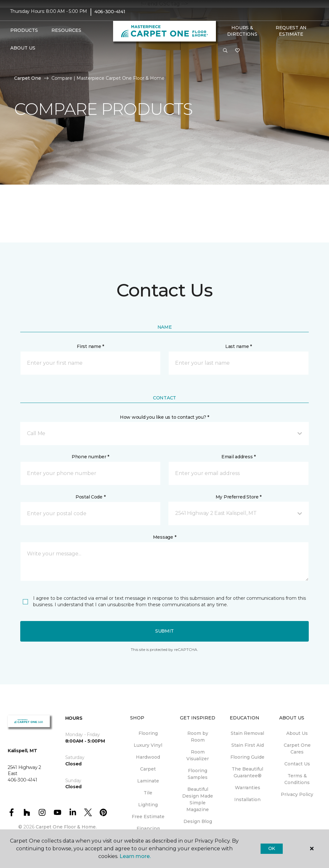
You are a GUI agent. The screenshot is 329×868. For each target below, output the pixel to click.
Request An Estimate (291, 31)
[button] (225, 51)
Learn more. (135, 856)
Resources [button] (66, 30)
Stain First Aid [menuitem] (248, 745)
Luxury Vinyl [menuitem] (148, 745)
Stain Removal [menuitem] (247, 733)
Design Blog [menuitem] (198, 821)
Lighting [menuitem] (148, 805)
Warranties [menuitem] (248, 788)
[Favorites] (237, 51)
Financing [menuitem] (148, 828)
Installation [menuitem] (247, 799)
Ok (272, 848)
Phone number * (90, 457)
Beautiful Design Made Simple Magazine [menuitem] (198, 799)
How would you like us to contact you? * (164, 417)
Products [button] (24, 30)
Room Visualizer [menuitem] (198, 755)
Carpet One (28, 78)
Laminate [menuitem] (148, 781)
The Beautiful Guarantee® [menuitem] (247, 772)
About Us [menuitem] (297, 733)
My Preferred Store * (239, 497)
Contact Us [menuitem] (297, 764)
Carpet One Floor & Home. (66, 827)
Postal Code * (90, 497)
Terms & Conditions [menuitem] (297, 779)
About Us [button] (23, 48)
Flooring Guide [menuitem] (247, 757)
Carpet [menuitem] (148, 769)
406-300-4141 (110, 12)
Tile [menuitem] (148, 793)
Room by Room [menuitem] (198, 737)
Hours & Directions (242, 31)
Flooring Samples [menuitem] (198, 774)
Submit (164, 631)
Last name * (239, 346)
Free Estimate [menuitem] (148, 817)
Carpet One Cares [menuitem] (297, 749)
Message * (164, 537)
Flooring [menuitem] (148, 733)
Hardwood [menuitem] (148, 757)
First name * (90, 346)
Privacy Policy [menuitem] (297, 794)
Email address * (239, 457)
